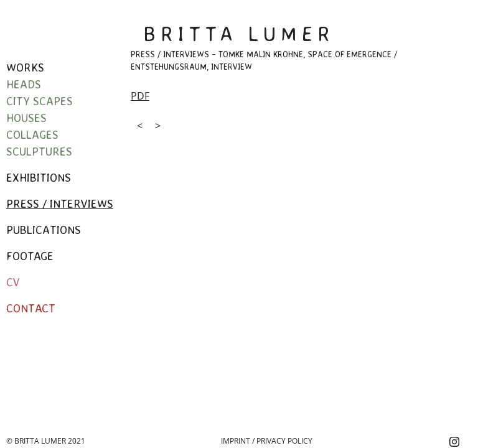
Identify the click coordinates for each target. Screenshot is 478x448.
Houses (26, 118)
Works (25, 67)
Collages (32, 134)
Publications (44, 230)
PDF (140, 96)
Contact (31, 308)
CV (13, 282)
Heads (24, 84)
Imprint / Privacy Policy (267, 441)
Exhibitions (39, 177)
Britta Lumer (239, 34)
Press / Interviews (60, 203)
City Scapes (40, 101)
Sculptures (39, 151)
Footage (30, 256)
